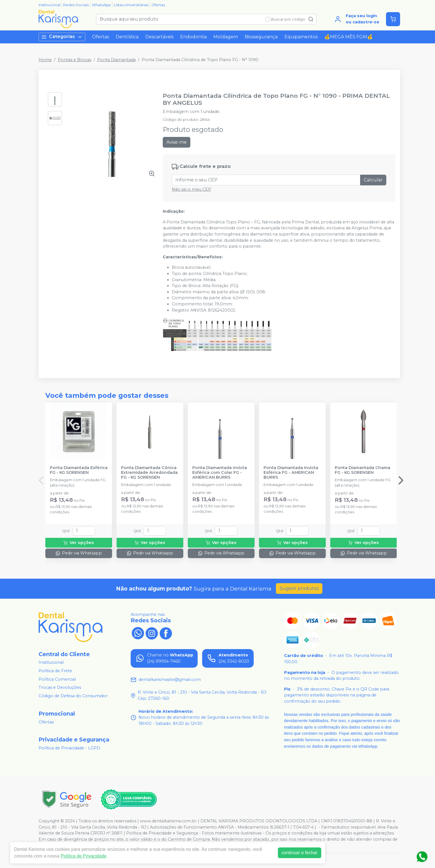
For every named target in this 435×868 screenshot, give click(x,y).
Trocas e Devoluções (60, 687)
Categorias (62, 37)
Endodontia (193, 37)
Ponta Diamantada (116, 60)
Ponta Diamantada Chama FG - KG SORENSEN (362, 470)
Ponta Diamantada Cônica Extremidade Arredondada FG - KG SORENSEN (149, 473)
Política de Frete (55, 671)
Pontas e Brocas (74, 60)
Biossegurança (261, 37)
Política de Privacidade (83, 856)
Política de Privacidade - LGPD (69, 748)
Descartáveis (159, 37)
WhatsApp (101, 5)
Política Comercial (57, 679)
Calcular (373, 180)
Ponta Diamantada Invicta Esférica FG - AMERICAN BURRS (291, 473)
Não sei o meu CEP (191, 189)
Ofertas (158, 5)
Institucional (49, 5)
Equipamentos (301, 37)
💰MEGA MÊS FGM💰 (349, 37)
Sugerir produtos (299, 588)
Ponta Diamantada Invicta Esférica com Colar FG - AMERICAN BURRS (220, 473)
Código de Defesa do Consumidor (73, 696)
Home (45, 60)
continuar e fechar (300, 853)
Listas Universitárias (131, 5)
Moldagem (226, 37)
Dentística (127, 37)
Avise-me (177, 142)
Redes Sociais (76, 5)
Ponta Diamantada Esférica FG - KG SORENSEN (79, 470)
